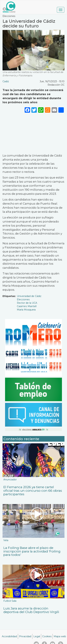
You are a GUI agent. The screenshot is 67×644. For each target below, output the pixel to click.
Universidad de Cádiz (29, 296)
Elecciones (23, 299)
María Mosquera (26, 310)
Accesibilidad (9, 636)
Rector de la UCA (27, 303)
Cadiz (6, 81)
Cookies (47, 636)
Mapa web (60, 636)
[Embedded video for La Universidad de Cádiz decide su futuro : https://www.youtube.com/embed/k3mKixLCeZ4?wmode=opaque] (33, 133)
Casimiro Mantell (27, 306)
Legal (37, 636)
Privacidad (25, 636)
